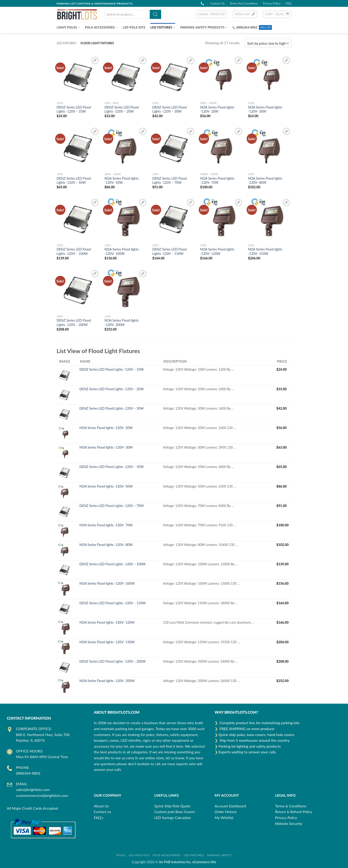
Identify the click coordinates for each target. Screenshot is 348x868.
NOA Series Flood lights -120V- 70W (217, 181)
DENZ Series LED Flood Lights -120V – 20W (121, 109)
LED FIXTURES (163, 27)
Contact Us (217, 3)
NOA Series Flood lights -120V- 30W (265, 109)
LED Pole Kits (134, 27)
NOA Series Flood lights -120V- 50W (121, 181)
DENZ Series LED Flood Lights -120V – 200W (74, 323)
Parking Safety (219, 855)
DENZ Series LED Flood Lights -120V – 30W (169, 109)
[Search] (155, 14)
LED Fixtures (194, 855)
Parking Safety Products (204, 27)
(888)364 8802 (247, 27)
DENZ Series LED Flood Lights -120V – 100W (74, 251)
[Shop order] (268, 43)
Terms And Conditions (244, 3)
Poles (121, 855)
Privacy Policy (272, 3)
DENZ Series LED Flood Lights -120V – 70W (169, 181)
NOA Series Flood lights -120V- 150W (265, 251)
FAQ (288, 3)
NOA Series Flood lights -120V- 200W (121, 323)
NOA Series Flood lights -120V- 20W (217, 109)
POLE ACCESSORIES (101, 27)
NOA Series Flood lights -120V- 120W (217, 251)
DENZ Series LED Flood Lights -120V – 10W (74, 109)
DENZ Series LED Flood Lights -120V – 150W (169, 251)
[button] (212, 14)
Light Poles (68, 27)
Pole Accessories (167, 855)
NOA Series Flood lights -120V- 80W (265, 181)
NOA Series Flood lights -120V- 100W (121, 251)
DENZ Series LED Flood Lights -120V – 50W (74, 181)
